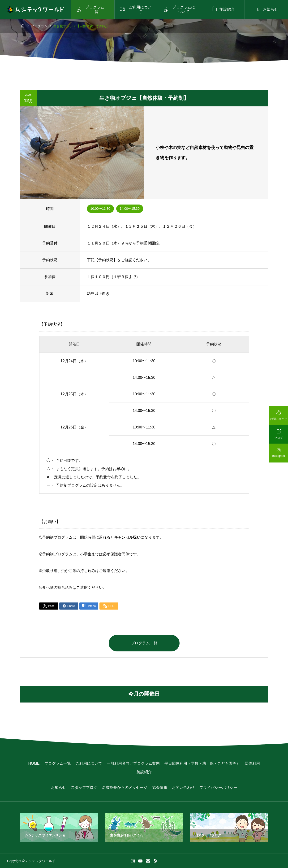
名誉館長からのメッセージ (125, 787)
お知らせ (59, 787)
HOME (34, 763)
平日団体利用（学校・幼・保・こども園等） (202, 763)
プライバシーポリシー (218, 787)
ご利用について (89, 763)
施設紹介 (144, 772)
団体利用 (252, 763)
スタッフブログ (84, 787)
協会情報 (160, 787)
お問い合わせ (183, 787)
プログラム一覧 (144, 643)
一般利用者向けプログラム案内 (133, 763)
